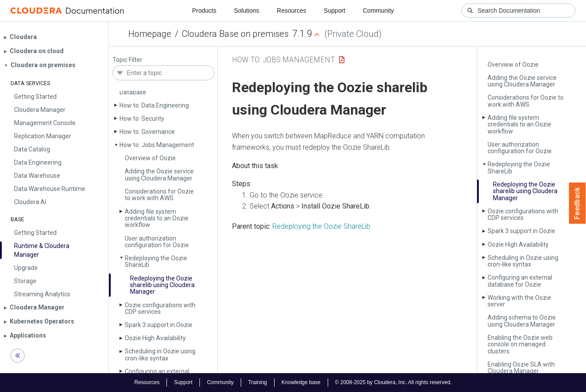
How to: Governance (147, 132)
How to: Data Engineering (154, 105)
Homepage (150, 34)
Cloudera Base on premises (235, 34)
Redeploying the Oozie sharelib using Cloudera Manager (162, 285)
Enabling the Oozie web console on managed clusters (520, 344)
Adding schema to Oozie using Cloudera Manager (522, 321)
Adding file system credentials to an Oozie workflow (157, 218)
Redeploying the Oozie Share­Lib (156, 261)
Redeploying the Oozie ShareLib (321, 226)
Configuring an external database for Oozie (520, 281)
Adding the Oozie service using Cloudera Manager (159, 174)
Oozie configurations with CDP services (160, 308)
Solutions (246, 11)
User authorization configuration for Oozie (157, 242)
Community (378, 11)
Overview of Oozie (150, 158)
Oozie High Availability (155, 338)
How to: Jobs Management (157, 145)
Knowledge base (301, 382)
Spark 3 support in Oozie (159, 325)
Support (335, 11)
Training (258, 382)
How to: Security (142, 119)
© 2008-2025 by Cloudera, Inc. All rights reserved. (394, 382)
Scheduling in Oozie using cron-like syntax (160, 354)
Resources (291, 11)
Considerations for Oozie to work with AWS (159, 195)
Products (204, 11)
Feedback (577, 203)
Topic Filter (127, 60)
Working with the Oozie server (519, 301)
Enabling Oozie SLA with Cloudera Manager (521, 368)
